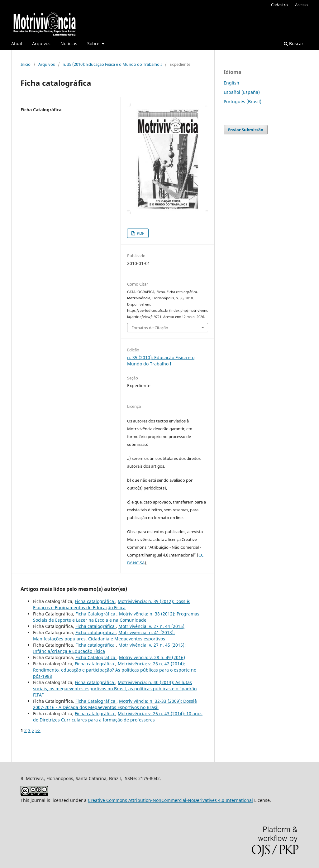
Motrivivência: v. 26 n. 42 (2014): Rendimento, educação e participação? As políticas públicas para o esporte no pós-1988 (115, 670)
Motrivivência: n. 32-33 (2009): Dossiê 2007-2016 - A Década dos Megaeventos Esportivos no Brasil (115, 704)
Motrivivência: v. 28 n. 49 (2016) (152, 657)
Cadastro (279, 5)
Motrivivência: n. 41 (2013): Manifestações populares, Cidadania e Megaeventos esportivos (104, 636)
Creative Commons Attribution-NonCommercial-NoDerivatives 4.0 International (170, 800)
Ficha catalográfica (95, 601)
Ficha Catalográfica (96, 614)
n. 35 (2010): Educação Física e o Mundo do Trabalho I (112, 64)
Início (26, 64)
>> (38, 730)
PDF (140, 233)
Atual (17, 43)
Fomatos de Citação (150, 328)
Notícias (69, 43)
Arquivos (41, 43)
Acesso (301, 5)
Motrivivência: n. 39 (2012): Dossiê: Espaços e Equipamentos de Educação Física (112, 604)
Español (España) (242, 92)
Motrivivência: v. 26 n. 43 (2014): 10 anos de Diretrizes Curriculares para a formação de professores (118, 717)
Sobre (94, 43)
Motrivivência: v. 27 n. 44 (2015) (151, 626)
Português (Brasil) (243, 101)
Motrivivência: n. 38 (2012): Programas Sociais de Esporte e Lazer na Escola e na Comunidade (116, 617)
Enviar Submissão (246, 130)
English (231, 83)
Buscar (294, 43)
